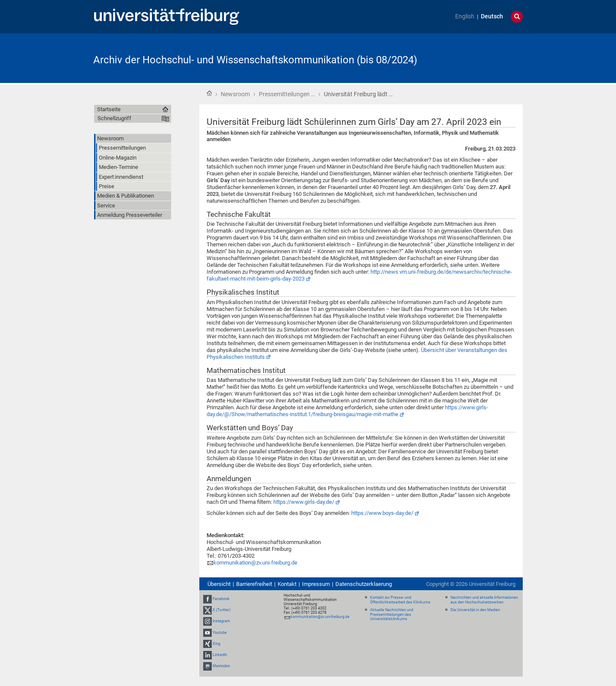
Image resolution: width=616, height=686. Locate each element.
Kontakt (287, 584)
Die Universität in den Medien (475, 610)
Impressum (316, 584)
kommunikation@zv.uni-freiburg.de (255, 563)
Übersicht (219, 584)
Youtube (220, 633)
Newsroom (235, 94)
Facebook (221, 599)
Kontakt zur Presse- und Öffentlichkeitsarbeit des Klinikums (400, 600)
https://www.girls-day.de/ (304, 502)
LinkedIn (220, 655)
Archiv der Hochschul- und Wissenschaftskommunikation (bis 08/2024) (255, 60)
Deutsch (492, 16)
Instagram (221, 621)
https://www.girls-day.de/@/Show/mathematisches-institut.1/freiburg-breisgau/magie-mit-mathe (347, 411)
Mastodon (221, 666)
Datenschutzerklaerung (364, 584)
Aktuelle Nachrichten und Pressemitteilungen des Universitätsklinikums (392, 615)
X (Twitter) (222, 610)
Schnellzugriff (114, 118)
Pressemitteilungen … (287, 94)
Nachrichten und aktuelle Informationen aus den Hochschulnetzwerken (484, 600)
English (465, 16)
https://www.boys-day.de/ (382, 513)
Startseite (209, 93)
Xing (216, 644)
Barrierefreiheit (254, 584)
